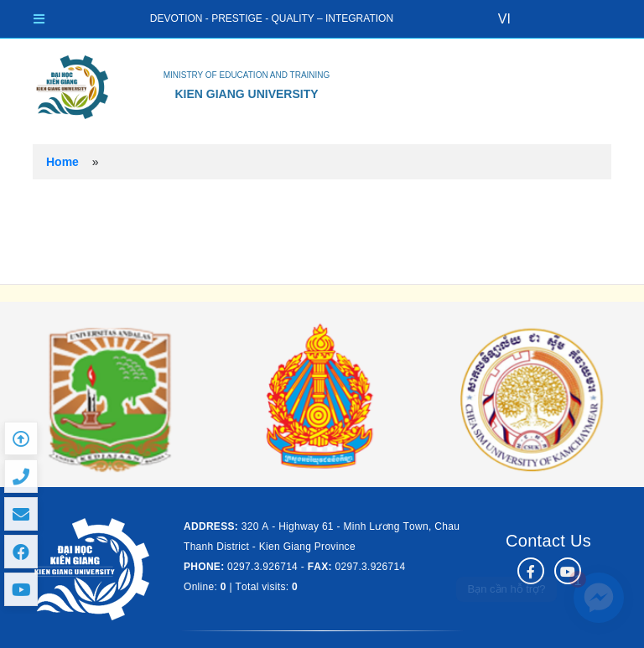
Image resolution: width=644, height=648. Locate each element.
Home (62, 162)
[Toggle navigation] (39, 19)
